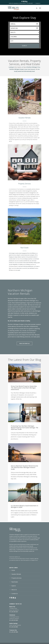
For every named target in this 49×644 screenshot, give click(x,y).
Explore (19, 67)
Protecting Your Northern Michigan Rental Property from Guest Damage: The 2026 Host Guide (24, 428)
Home (13, 570)
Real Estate (15, 582)
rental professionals (27, 198)
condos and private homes (20, 125)
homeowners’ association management (26, 193)
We (37, 69)
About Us (14, 590)
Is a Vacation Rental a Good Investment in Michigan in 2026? (24, 506)
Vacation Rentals (16, 574)
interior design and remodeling (16, 194)
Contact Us (38, 3)
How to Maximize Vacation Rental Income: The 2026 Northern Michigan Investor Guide (25, 467)
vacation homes (18, 301)
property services (31, 189)
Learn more (14, 268)
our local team (31, 331)
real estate (18, 259)
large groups (14, 127)
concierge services (13, 329)
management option (14, 202)
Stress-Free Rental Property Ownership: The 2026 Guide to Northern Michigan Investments (24, 388)
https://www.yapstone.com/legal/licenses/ (29, 560)
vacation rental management (25, 191)
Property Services (16, 578)
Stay (24, 67)
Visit (16, 67)
